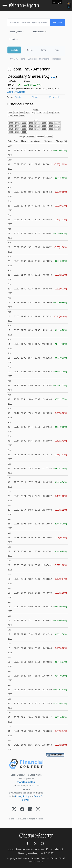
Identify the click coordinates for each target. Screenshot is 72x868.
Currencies (32, 59)
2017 (17, 129)
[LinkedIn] (30, 809)
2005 (44, 123)
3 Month (40, 137)
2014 (51, 126)
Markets (14, 50)
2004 (37, 123)
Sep (57, 113)
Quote (18, 97)
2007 (57, 123)
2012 (37, 126)
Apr (28, 113)
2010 (24, 126)
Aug (51, 113)
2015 (57, 126)
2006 (51, 123)
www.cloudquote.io (26, 782)
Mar (22, 113)
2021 (44, 129)
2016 (11, 129)
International (44, 59)
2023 (57, 129)
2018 (24, 129)
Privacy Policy (22, 796)
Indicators (13, 39)
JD (53, 76)
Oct (10, 116)
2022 (51, 129)
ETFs (44, 50)
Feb (16, 113)
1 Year (49, 137)
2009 (17, 126)
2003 (31, 123)
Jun (40, 113)
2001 (17, 123)
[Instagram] (38, 809)
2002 (24, 123)
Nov (16, 116)
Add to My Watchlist (16, 92)
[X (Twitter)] (14, 809)
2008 (11, 126)
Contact (45, 858)
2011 (31, 126)
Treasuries (56, 59)
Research (54, 97)
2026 (24, 132)
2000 (11, 123)
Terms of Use (57, 858)
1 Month (30, 137)
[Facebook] (22, 809)
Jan (10, 113)
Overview (14, 59)
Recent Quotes (16, 32)
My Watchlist (38, 32)
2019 (31, 129)
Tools (57, 50)
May (34, 113)
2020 (37, 129)
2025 (17, 132)
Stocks (30, 50)
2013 (44, 126)
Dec (22, 116)
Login (58, 2)
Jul (45, 113)
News (23, 59)
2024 (11, 132)
